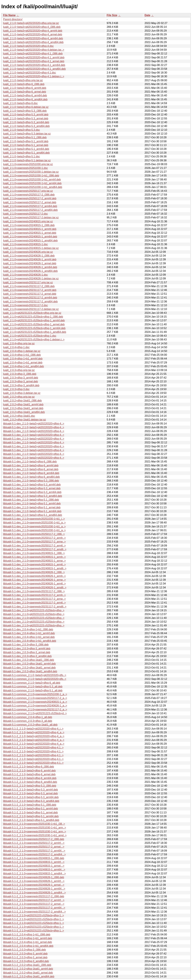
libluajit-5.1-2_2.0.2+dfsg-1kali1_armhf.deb (28, 969)
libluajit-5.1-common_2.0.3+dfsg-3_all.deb (28, 721)
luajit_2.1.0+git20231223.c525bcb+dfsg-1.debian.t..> (34, 340)
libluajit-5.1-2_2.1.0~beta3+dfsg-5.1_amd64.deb (31, 820)
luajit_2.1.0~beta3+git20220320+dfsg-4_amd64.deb (33, 42)
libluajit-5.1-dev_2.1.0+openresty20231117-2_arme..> (34, 599)
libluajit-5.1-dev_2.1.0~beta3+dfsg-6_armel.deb (31, 469)
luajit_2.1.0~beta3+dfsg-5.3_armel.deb (26, 118)
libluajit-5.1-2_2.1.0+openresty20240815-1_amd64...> (34, 874)
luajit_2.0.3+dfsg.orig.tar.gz (19, 370)
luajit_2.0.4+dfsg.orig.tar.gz (19, 343)
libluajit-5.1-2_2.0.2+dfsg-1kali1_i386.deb (27, 965)
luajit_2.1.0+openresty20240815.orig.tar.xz (28, 221)
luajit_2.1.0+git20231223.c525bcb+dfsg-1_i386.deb (33, 317)
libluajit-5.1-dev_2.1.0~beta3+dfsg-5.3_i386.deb (31, 481)
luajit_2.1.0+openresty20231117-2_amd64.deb (30, 302)
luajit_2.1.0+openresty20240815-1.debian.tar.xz (31, 248)
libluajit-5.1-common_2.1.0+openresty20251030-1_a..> (35, 694)
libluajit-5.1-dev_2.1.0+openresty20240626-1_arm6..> (34, 584)
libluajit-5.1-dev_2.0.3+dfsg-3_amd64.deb (27, 656)
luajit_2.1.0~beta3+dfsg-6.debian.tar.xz (26, 107)
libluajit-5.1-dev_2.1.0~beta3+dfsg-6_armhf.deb (31, 465)
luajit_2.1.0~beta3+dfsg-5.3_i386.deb (25, 111)
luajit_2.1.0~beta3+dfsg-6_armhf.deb (25, 88)
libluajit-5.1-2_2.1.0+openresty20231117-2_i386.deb (34, 896)
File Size (112, 15)
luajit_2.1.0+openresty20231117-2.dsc (26, 305)
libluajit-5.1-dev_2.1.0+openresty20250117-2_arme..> (34, 542)
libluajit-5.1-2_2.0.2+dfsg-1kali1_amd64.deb (29, 976)
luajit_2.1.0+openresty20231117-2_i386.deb (29, 286)
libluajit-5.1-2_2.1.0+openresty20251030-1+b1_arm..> (35, 828)
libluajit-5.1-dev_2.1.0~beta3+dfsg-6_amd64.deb (31, 477)
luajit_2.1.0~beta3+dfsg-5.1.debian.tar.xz (27, 160)
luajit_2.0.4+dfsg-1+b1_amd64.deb (23, 366)
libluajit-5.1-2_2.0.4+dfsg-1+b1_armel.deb (27, 942)
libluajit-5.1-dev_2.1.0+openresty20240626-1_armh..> (34, 576)
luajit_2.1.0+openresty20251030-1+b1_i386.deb (31, 176)
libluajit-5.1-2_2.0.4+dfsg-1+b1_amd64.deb (28, 946)
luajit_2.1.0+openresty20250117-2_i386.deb (29, 195)
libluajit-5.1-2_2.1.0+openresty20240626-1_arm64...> (34, 889)
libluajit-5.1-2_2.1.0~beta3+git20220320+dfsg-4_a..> (34, 732)
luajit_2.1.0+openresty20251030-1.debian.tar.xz (31, 172)
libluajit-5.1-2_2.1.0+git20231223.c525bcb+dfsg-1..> (34, 915)
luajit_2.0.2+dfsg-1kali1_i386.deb (22, 401)
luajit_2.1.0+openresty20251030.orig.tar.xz (28, 164)
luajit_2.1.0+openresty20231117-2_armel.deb (30, 294)
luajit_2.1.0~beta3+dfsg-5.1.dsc (21, 156)
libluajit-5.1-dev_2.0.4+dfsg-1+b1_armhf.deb (29, 633)
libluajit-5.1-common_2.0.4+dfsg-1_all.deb (28, 717)
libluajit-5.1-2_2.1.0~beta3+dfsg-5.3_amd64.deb (31, 801)
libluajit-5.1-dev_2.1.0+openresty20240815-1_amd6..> (35, 568)
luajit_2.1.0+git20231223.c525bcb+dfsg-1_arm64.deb (34, 328)
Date (147, 15)
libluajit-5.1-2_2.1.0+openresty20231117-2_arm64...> (34, 908)
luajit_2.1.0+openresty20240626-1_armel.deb (30, 263)
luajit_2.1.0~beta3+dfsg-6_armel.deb (25, 92)
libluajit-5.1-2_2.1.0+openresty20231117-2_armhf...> (34, 900)
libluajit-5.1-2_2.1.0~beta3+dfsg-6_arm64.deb (30, 778)
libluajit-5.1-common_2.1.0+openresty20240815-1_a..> (35, 702)
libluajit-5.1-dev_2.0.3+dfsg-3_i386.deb (26, 645)
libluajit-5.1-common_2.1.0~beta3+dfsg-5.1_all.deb (33, 690)
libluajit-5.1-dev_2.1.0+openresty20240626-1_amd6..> (35, 588)
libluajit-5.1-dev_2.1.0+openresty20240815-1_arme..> (34, 561)
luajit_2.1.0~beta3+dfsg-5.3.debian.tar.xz (27, 134)
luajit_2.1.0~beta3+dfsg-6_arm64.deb (25, 95)
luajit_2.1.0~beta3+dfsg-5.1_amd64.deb (26, 153)
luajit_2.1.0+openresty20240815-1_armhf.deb (30, 229)
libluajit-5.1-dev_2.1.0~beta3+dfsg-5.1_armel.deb (32, 507)
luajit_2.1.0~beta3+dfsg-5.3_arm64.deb (26, 122)
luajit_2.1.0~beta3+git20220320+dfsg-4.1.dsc (30, 73)
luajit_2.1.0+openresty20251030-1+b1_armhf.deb (32, 180)
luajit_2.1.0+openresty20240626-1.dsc (26, 275)
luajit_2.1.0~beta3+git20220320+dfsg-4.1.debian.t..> (34, 76)
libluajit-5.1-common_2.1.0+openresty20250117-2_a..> (35, 698)
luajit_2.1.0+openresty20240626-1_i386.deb (29, 256)
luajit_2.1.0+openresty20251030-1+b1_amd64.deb (33, 187)
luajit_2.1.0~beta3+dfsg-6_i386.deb (24, 84)
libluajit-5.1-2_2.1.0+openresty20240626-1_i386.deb (34, 877)
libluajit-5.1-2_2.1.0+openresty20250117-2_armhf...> (34, 843)
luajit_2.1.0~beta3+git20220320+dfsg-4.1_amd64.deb (34, 69)
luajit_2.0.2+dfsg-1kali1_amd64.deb (24, 412)
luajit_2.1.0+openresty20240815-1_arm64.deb (30, 237)
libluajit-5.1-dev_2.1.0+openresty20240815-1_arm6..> (34, 564)
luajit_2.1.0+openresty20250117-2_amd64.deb (30, 210)
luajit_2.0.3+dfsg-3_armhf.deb (21, 378)
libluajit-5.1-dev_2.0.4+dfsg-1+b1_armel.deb (29, 637)
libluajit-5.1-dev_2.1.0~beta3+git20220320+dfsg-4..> (34, 424)
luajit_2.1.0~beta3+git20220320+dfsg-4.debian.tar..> (34, 50)
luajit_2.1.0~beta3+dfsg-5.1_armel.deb (26, 145)
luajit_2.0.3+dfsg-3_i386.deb (20, 374)
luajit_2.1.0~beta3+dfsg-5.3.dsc (21, 130)
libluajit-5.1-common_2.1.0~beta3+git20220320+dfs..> (35, 675)
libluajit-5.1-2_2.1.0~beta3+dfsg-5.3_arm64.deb (31, 797)
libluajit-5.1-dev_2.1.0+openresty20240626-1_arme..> (34, 580)
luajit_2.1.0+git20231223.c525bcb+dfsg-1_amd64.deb (35, 332)
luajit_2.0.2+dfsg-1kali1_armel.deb (23, 408)
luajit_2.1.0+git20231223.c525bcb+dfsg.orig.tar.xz (32, 313)
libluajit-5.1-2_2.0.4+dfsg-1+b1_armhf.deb (28, 938)
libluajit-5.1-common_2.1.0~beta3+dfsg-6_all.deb (32, 683)
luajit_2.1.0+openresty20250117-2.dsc (26, 214)
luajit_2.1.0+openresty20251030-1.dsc (26, 168)
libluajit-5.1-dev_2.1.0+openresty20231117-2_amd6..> (35, 607)
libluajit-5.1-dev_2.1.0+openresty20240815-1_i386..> (34, 553)
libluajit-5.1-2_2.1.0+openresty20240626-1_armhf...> (34, 881)
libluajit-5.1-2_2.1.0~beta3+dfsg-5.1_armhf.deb (31, 809)
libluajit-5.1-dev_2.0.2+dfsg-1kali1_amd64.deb (30, 671)
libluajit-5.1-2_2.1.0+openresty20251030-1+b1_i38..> (34, 824)
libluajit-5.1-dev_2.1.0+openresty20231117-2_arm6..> (34, 603)
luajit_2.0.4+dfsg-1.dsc (16, 347)
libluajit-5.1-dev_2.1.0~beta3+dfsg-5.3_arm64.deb (32, 492)
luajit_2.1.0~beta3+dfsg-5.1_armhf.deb (26, 141)
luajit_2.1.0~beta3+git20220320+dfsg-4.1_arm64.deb (34, 65)
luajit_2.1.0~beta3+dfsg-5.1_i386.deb (25, 137)
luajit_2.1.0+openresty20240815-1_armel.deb (30, 233)
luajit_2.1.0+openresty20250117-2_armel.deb (30, 202)
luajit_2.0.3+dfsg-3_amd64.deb (21, 385)
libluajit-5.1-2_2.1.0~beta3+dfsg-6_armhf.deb (29, 771)
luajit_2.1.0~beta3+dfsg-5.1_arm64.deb (26, 149)
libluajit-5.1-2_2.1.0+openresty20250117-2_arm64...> (34, 851)
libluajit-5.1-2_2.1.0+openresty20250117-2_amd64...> (34, 854)
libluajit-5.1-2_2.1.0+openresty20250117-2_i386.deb (34, 839)
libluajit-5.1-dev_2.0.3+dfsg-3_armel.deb (27, 652)
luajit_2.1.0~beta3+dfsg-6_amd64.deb (25, 99)
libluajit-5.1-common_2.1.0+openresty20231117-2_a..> (35, 710)
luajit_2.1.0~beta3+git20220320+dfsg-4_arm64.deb (33, 38)
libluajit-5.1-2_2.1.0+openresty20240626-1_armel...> (34, 885)
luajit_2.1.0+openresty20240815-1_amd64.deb (30, 241)
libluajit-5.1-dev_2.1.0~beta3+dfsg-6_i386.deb (30, 462)
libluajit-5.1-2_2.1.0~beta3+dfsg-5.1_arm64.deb (31, 816)
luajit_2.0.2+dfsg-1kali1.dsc (19, 416)
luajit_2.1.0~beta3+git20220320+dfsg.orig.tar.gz (31, 23)
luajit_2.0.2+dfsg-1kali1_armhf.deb (23, 404)
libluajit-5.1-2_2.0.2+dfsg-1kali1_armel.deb (28, 973)
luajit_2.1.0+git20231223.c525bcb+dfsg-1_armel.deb (34, 324)
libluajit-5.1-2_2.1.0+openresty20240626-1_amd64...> (34, 893)
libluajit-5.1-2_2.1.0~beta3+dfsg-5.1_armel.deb (30, 813)
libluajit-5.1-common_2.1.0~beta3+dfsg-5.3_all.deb (33, 687)
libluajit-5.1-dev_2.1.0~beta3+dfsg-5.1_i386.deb (31, 500)
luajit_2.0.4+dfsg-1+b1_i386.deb (22, 355)
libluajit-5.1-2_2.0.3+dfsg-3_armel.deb (25, 957)
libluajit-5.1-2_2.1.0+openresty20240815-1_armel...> (34, 866)
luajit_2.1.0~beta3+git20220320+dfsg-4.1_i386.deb (33, 54)
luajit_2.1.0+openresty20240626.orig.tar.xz (28, 252)
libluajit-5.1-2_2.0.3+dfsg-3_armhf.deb (25, 954)
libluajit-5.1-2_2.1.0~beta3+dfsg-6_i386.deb (29, 767)
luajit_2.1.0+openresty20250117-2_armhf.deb (30, 198)
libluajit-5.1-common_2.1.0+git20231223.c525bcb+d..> (35, 713)
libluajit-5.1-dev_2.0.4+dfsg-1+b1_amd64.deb (30, 641)
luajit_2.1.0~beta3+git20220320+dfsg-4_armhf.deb (33, 31)
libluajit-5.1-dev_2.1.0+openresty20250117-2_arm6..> (34, 546)
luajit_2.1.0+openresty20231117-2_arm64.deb (30, 298)
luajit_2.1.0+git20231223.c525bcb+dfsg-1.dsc (30, 336)
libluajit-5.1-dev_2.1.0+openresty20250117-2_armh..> (34, 538)
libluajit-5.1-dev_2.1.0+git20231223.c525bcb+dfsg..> (34, 610)
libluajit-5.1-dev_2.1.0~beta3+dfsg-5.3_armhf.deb (32, 485)
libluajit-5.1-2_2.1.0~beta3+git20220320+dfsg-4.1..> (33, 748)
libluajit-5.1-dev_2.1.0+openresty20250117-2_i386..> (34, 534)
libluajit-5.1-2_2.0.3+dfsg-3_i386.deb (24, 950)
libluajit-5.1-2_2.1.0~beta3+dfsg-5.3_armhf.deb (31, 790)
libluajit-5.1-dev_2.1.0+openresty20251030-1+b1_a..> (34, 523)
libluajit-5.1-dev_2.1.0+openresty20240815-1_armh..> (34, 557)
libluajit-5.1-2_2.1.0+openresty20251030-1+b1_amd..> (35, 835)
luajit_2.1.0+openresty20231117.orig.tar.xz (28, 282)
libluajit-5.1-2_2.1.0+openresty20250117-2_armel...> (34, 847)
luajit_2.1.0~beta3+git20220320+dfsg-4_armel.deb (33, 34)
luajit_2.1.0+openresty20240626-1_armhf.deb (30, 259)
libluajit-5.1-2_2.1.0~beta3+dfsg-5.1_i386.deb (30, 805)
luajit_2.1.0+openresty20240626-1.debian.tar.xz (31, 279)
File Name (9, 15)
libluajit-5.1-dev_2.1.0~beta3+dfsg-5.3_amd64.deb (33, 496)
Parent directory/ (13, 19)
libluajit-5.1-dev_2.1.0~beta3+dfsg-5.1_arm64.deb (32, 511)
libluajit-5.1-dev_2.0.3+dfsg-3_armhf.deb (27, 649)
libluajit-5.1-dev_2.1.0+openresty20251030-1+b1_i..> (34, 519)
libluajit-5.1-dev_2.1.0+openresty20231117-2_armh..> (34, 595)
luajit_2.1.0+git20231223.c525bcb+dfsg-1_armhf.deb (34, 320)
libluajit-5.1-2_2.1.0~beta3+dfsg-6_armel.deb (29, 774)
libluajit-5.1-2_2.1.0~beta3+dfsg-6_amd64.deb (30, 782)
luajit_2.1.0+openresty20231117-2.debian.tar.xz (31, 309)
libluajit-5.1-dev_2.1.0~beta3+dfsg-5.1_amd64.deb (33, 515)
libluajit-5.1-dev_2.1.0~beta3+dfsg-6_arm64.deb (31, 473)
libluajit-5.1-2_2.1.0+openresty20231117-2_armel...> (34, 904)
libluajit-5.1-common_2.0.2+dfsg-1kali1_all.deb (30, 725)
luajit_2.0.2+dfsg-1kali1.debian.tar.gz (25, 420)
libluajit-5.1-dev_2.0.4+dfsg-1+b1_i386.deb (28, 629)
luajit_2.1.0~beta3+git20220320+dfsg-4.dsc (28, 46)
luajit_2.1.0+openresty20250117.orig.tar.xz (28, 191)
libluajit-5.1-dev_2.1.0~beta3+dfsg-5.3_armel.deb (32, 488)
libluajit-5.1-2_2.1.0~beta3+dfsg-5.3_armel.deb (30, 793)
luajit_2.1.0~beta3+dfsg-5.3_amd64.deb (26, 126)
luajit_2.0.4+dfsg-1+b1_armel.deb (23, 363)
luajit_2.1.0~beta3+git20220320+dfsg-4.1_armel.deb (34, 61)
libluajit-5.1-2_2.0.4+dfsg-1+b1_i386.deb (27, 935)
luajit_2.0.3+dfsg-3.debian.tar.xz (22, 393)
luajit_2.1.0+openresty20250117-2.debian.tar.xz (31, 217)
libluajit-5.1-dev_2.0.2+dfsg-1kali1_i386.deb (29, 660)
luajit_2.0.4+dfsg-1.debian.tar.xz (22, 351)
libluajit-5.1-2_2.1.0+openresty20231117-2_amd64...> (34, 912)
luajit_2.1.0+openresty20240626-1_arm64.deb (30, 267)
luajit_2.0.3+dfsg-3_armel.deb (20, 381)
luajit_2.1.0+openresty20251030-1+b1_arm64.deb (32, 183)
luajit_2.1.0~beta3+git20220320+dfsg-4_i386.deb (32, 27)
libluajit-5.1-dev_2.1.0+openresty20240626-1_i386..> (34, 572)
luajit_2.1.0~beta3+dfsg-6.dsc (20, 103)
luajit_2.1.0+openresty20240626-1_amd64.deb (30, 271)
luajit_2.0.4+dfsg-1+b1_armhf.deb (23, 359)
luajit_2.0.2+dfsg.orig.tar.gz (19, 397)
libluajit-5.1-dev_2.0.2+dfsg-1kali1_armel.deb (29, 668)
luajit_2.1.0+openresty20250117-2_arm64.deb (30, 206)
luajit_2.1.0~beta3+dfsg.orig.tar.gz (23, 80)
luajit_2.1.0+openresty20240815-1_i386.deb (29, 225)
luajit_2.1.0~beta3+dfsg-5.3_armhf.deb (26, 115)
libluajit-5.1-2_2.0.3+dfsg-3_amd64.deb (26, 961)
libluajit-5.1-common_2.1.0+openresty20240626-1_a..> (35, 706)
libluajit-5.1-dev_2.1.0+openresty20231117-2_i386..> (34, 591)
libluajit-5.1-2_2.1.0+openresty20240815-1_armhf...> (34, 862)
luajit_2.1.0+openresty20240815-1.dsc (26, 244)
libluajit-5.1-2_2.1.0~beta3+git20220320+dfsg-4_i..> (33, 729)
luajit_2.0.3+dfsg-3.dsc (16, 389)
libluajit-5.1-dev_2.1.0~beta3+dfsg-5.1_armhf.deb (32, 503)
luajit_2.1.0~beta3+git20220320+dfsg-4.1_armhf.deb (34, 57)
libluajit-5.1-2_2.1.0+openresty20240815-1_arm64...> (34, 870)
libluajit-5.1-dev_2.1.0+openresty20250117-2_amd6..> (35, 549)
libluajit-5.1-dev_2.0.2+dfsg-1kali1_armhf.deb (29, 664)
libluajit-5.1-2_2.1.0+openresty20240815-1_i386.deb (34, 858)
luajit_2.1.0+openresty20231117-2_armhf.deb (30, 290)
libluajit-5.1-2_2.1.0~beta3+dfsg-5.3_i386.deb (30, 786)
